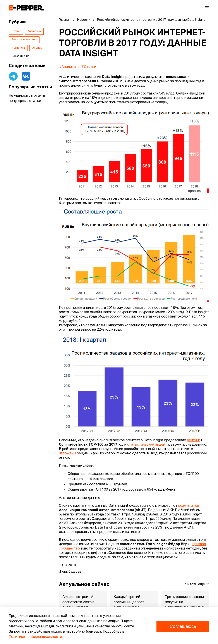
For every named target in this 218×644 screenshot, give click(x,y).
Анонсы (37, 48)
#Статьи (89, 67)
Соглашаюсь (183, 627)
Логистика (18, 48)
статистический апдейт (147, 445)
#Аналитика (69, 67)
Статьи (16, 31)
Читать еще (197, 584)
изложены (67, 453)
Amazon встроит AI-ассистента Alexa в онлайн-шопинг (79, 602)
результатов (189, 506)
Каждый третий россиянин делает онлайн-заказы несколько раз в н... (130, 605)
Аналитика (34, 31)
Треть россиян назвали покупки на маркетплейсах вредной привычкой (185, 605)
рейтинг (194, 440)
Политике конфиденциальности (35, 637)
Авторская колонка (24, 40)
